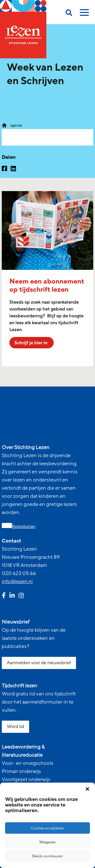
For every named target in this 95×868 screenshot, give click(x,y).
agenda (16, 125)
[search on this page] (69, 14)
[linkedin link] (12, 596)
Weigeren (48, 842)
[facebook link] (4, 596)
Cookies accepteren (48, 828)
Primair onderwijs (21, 771)
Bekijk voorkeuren (48, 856)
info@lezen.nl (17, 582)
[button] (87, 789)
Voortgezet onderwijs (26, 780)
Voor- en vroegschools (28, 763)
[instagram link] (21, 596)
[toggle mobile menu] (84, 14)
